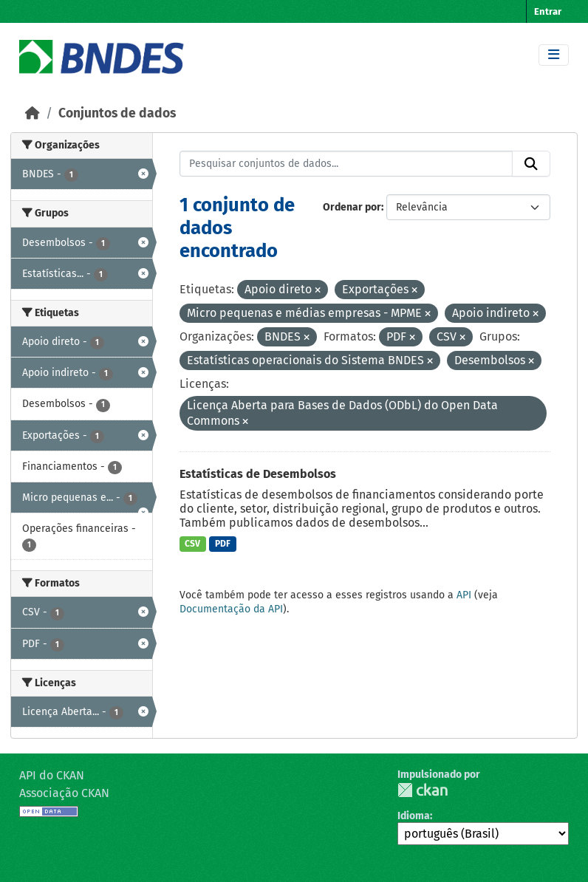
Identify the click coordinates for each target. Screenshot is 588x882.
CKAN (423, 790)
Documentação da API (231, 609)
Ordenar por (352, 207)
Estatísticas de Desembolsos (258, 474)
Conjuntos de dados (117, 113)
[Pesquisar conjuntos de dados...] (346, 164)
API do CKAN (52, 775)
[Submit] (531, 164)
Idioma (414, 816)
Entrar (548, 11)
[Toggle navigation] (554, 55)
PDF (223, 544)
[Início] (33, 113)
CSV (192, 544)
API (464, 595)
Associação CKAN (64, 793)
